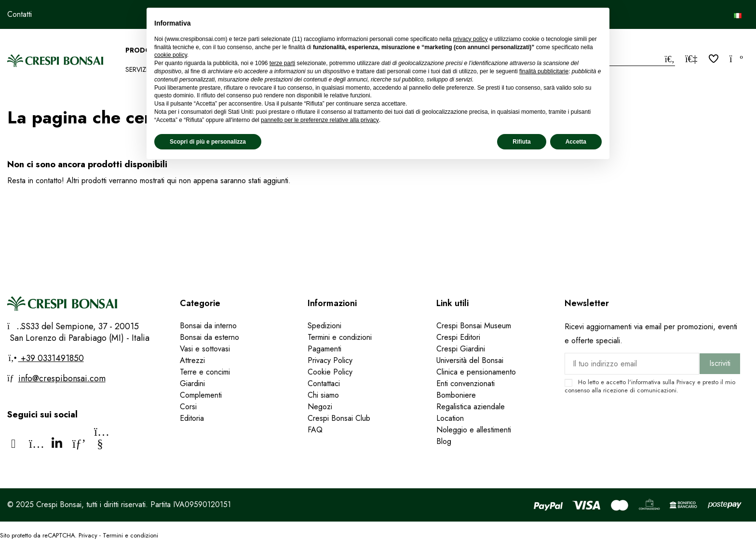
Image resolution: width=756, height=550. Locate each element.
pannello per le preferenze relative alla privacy (320, 120)
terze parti (282, 63)
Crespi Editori (458, 337)
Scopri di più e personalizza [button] (208, 142)
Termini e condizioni (340, 337)
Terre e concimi (205, 372)
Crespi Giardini (461, 349)
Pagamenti (324, 349)
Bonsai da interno (208, 326)
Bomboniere (456, 395)
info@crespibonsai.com (62, 378)
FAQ (316, 430)
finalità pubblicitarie (544, 71)
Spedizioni (324, 326)
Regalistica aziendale (471, 407)
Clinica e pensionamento (476, 372)
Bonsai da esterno (209, 337)
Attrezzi (192, 360)
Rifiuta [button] (521, 142)
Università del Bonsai (470, 360)
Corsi (188, 407)
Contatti (20, 14)
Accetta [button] (576, 142)
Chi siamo (323, 395)
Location (450, 418)
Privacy (686, 382)
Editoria (192, 418)
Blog (444, 441)
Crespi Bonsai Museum (474, 326)
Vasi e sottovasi (205, 349)
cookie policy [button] (171, 55)
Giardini (192, 383)
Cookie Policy (330, 372)
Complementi (201, 395)
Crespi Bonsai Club (339, 418)
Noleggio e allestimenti (474, 430)
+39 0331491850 (51, 358)
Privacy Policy (330, 360)
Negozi (320, 407)
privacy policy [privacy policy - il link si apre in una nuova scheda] (471, 39)
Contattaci (324, 383)
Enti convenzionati (466, 383)
